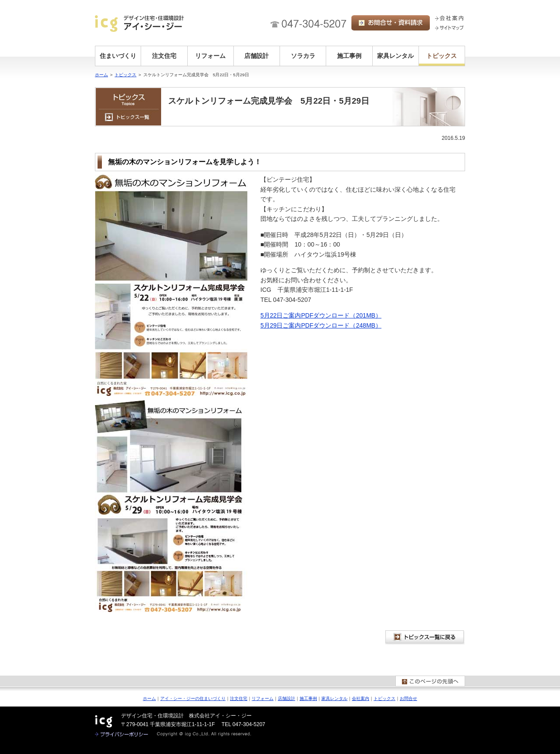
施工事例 (349, 56)
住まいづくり (118, 56)
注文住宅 (164, 56)
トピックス (442, 56)
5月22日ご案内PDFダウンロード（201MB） (321, 315)
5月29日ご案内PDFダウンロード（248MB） (321, 325)
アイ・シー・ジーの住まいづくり (193, 698)
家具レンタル (395, 56)
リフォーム (210, 56)
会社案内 (361, 698)
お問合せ (408, 698)
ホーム (101, 75)
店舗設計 (256, 56)
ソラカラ (303, 56)
